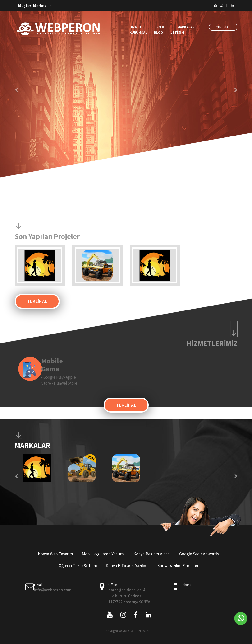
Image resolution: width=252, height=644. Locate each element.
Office (113, 585)
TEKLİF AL (223, 27)
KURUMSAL (138, 32)
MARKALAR (186, 27)
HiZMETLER (139, 27)
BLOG (158, 32)
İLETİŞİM (177, 32)
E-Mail (38, 585)
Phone (187, 585)
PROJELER (163, 27)
